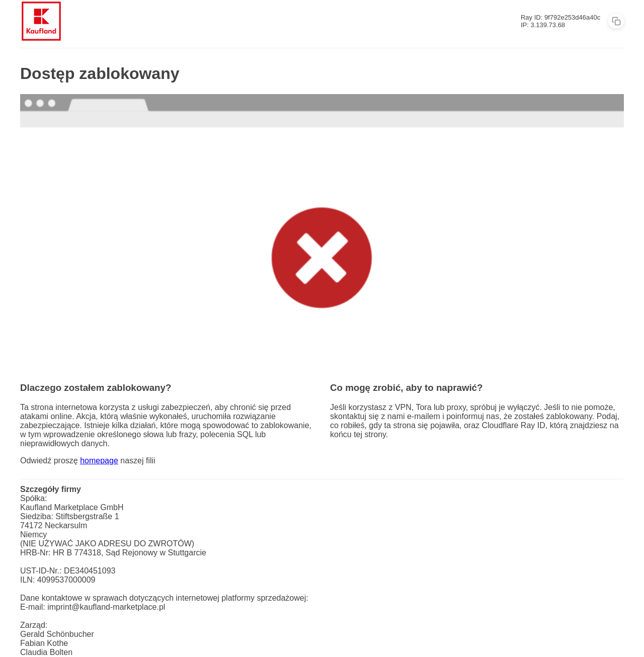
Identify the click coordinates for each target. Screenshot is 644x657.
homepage (99, 461)
